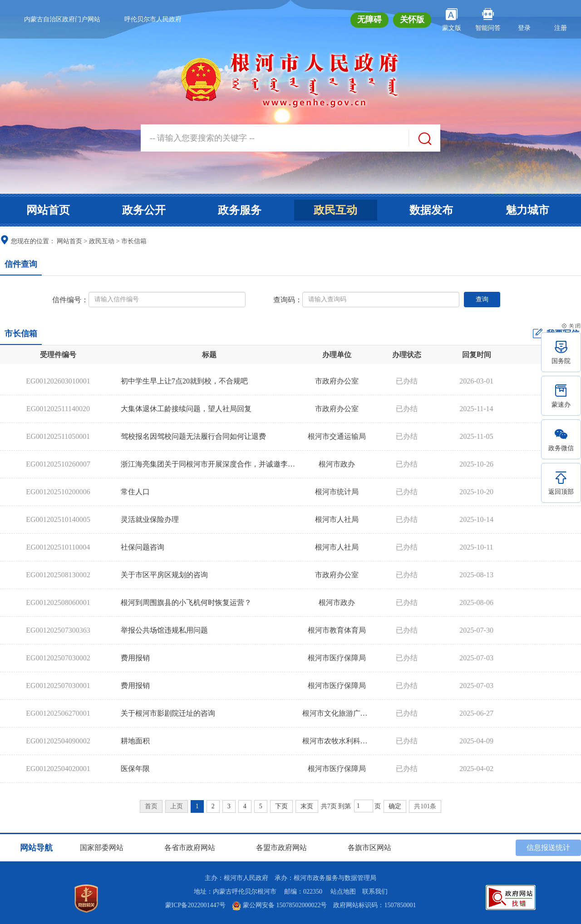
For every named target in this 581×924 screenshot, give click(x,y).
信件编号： (70, 300)
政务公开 (144, 210)
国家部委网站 (102, 848)
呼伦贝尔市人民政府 (153, 19)
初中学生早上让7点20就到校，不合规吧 (184, 381)
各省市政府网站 (190, 848)
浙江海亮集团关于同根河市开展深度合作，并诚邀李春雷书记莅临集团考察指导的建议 (259, 464)
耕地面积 (135, 741)
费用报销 (135, 658)
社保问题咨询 (143, 547)
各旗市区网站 (369, 848)
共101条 (425, 806)
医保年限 (135, 769)
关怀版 (412, 20)
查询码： (288, 300)
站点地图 (343, 892)
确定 (395, 806)
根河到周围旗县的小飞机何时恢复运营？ (186, 602)
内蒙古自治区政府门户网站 (62, 19)
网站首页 (48, 210)
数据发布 (431, 210)
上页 (177, 806)
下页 (281, 806)
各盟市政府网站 (281, 848)
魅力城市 (527, 210)
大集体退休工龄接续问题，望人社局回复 (186, 409)
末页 (307, 806)
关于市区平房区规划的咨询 (164, 575)
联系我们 (375, 892)
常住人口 (135, 492)
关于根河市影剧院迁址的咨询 (168, 713)
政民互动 (335, 210)
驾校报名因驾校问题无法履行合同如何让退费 (193, 436)
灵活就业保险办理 (150, 519)
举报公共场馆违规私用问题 (164, 630)
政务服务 (240, 210)
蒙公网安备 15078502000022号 (279, 905)
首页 (151, 806)
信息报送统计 (548, 848)
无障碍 (369, 20)
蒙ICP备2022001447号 (196, 905)
